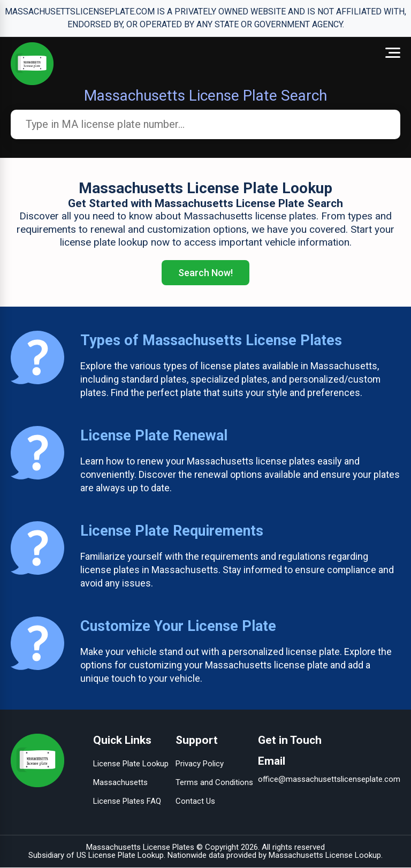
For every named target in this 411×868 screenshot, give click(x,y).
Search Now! (205, 273)
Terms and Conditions (214, 783)
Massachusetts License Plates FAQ (127, 792)
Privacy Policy (200, 764)
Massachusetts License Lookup (325, 856)
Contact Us (195, 802)
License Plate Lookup (131, 764)
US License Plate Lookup (120, 856)
